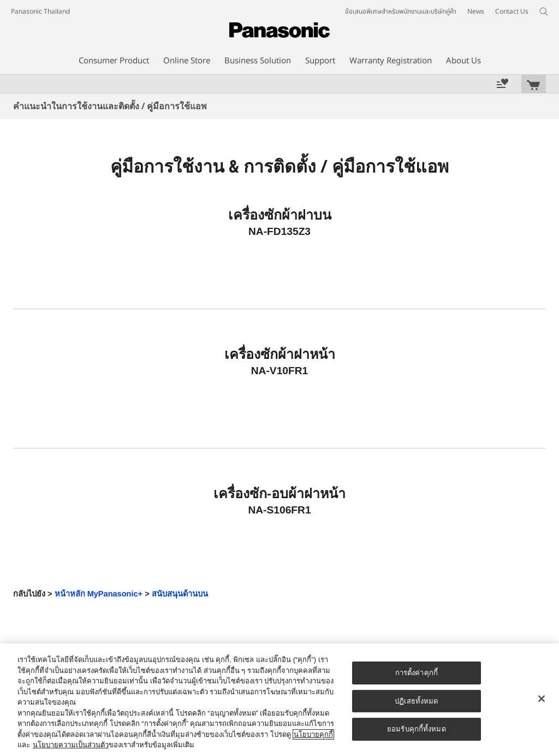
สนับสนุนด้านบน (180, 594)
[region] (279, 700)
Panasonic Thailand (40, 11)
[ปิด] (542, 699)
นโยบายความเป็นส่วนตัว (71, 745)
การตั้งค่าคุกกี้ (417, 673)
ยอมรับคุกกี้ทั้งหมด (417, 729)
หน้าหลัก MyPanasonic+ (99, 594)
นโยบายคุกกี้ (313, 734)
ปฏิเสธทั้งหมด (416, 701)
